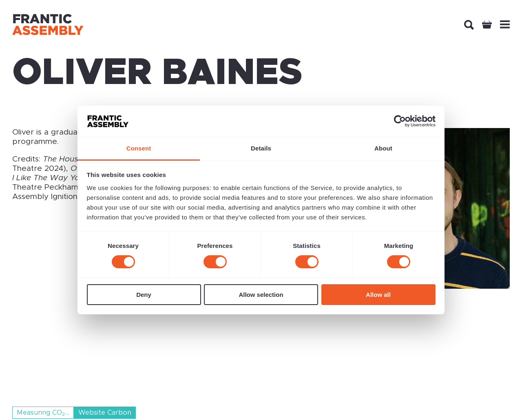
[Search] (469, 25)
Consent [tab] (139, 148)
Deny (144, 295)
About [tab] (383, 148)
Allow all (378, 295)
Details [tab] (261, 148)
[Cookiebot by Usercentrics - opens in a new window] (400, 121)
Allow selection (261, 295)
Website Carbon (105, 413)
